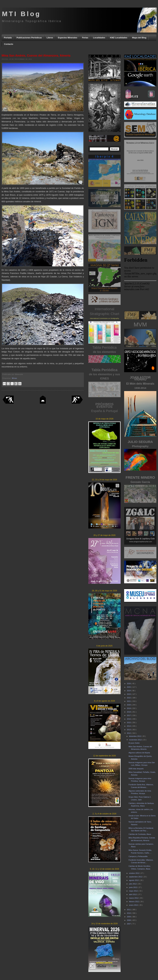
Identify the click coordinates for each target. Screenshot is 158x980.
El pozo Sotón (134, 743)
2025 (129, 687)
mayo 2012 (134, 891)
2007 (129, 924)
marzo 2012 (134, 898)
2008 (129, 920)
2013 (129, 730)
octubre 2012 (134, 873)
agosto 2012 (134, 880)
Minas (15, 378)
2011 (129, 910)
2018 (129, 712)
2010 (129, 913)
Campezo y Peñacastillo (138, 856)
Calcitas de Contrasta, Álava (140, 834)
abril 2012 (133, 894)
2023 (129, 694)
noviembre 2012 (136, 740)
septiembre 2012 (136, 877)
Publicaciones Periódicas (29, 38)
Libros (50, 38)
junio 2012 (133, 887)
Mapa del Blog (139, 38)
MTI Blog (21, 14)
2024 (129, 691)
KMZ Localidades (119, 38)
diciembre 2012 (135, 736)
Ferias (85, 38)
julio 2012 (133, 884)
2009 (129, 917)
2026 (129, 684)
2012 (129, 733)
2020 (129, 705)
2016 (129, 719)
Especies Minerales (68, 38)
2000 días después (136, 769)
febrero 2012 (134, 902)
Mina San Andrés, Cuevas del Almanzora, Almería (36, 56)
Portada (8, 38)
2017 (129, 715)
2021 (129, 701)
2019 (129, 708)
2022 (129, 698)
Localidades (99, 38)
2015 (129, 723)
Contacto (9, 44)
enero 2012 (134, 905)
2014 (129, 726)
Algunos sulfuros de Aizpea (139, 753)
